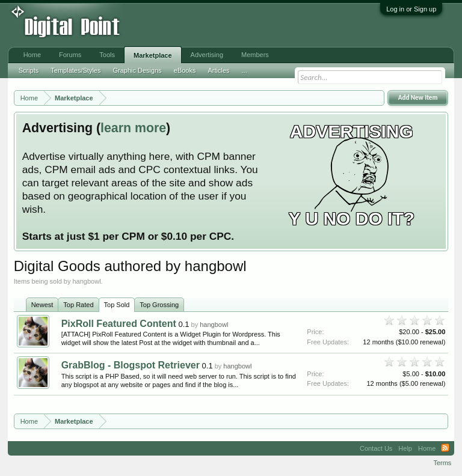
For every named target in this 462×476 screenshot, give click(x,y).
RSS (445, 448)
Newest (42, 305)
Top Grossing (159, 305)
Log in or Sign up (411, 9)
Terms (442, 463)
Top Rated (78, 305)
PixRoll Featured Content (119, 324)
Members (255, 55)
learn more (133, 128)
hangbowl (214, 325)
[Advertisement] (199, 25)
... (245, 70)
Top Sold (117, 305)
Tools (107, 55)
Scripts (29, 70)
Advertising (207, 55)
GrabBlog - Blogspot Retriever (131, 365)
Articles (218, 70)
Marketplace (153, 55)
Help (405, 448)
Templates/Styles (75, 70)
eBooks (185, 70)
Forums (70, 55)
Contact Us (376, 448)
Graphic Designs (137, 70)
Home (32, 55)
